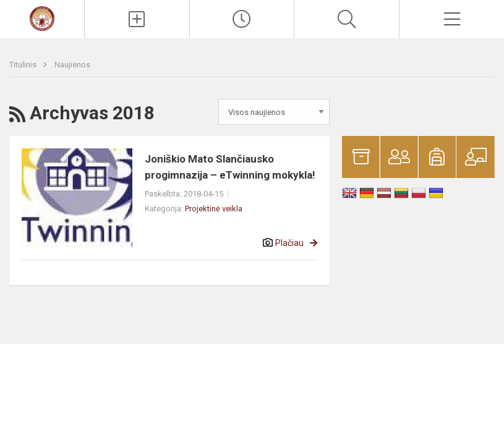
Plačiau (289, 243)
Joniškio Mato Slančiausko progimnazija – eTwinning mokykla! (230, 167)
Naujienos (72, 65)
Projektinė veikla (214, 209)
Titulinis (24, 65)
